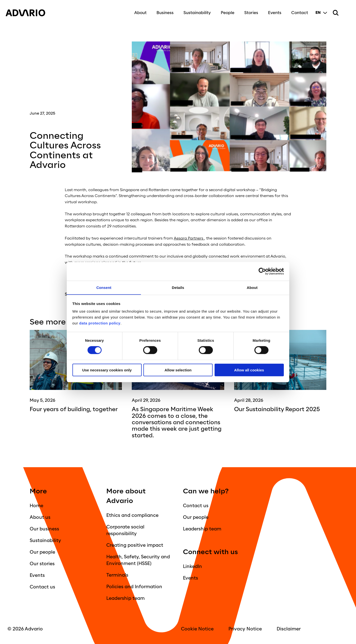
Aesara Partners (189, 238)
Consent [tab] (104, 287)
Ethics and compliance (132, 515)
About (138, 10)
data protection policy (99, 323)
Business (163, 10)
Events (273, 10)
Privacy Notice (245, 629)
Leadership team (125, 598)
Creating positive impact (135, 545)
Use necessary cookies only (107, 370)
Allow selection (178, 370)
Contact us (42, 587)
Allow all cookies (249, 370)
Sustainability (195, 10)
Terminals (117, 575)
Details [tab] (178, 287)
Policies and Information (134, 586)
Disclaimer (289, 629)
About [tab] (252, 287)
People (226, 10)
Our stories (42, 563)
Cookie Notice (197, 629)
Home (36, 505)
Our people (42, 552)
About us (40, 517)
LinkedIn (192, 566)
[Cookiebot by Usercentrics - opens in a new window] (262, 271)
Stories (249, 10)
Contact (298, 10)
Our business (44, 529)
